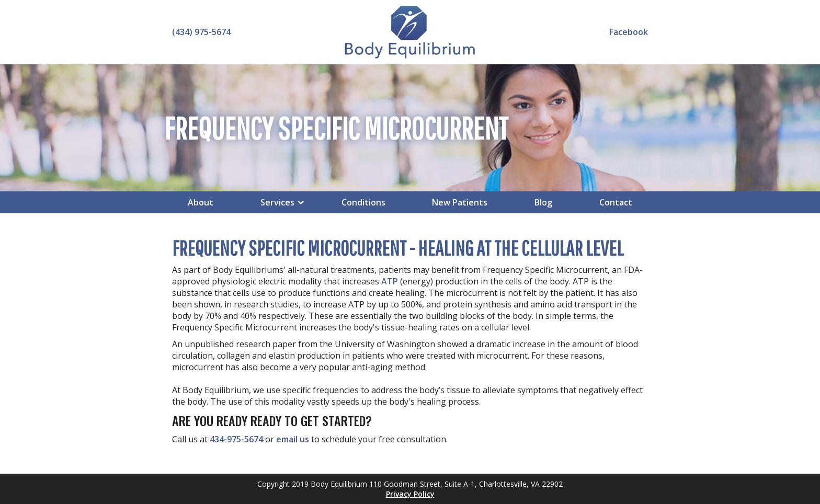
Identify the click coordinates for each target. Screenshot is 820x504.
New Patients (460, 202)
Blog (543, 202)
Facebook (629, 32)
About (201, 202)
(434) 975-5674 (201, 32)
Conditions (363, 202)
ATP (390, 281)
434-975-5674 (236, 439)
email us (293, 439)
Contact (616, 202)
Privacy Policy (410, 494)
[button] (277, 202)
